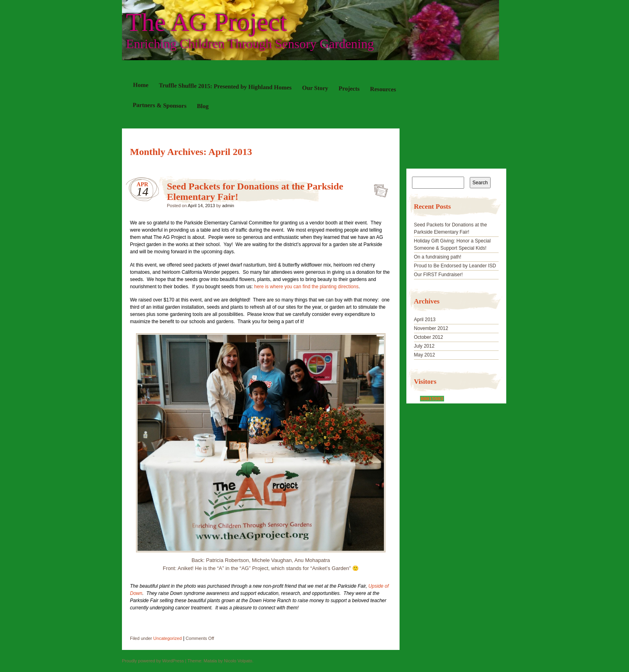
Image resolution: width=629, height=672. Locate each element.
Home (141, 85)
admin (228, 206)
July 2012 (424, 346)
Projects (349, 89)
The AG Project (207, 22)
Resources (383, 89)
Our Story (315, 88)
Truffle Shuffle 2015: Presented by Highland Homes (225, 86)
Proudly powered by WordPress (153, 661)
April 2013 (425, 320)
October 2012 (429, 337)
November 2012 (431, 328)
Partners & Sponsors (160, 105)
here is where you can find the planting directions (306, 287)
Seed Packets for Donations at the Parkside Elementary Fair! (378, 188)
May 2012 (425, 355)
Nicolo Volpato (238, 661)
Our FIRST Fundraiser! (438, 275)
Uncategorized (167, 638)
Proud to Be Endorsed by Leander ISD (455, 266)
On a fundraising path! (438, 257)
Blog (203, 106)
